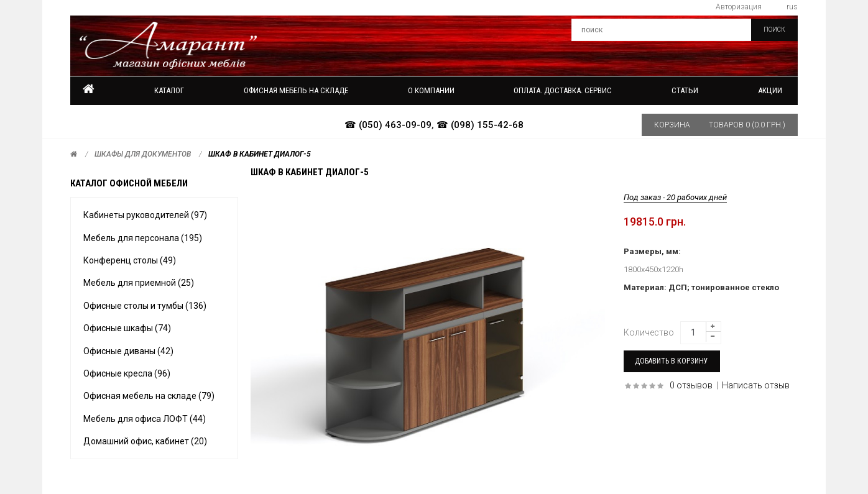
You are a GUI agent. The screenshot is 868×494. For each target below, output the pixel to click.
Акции (770, 90)
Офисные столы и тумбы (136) (145, 306)
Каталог (169, 90)
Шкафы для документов (143, 154)
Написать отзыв (756, 385)
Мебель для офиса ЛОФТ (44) (145, 419)
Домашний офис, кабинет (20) (145, 441)
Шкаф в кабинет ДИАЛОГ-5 (260, 154)
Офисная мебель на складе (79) (149, 396)
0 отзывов (691, 385)
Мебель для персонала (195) (143, 238)
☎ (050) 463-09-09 (388, 125)
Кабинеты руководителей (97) (145, 215)
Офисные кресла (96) (127, 373)
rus (792, 7)
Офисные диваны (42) (128, 351)
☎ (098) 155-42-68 (480, 125)
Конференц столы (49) (130, 260)
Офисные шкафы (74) (127, 328)
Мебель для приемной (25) (139, 283)
